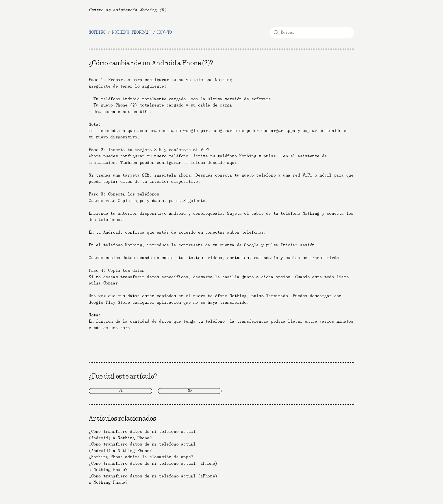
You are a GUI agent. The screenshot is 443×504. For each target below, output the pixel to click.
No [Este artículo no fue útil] (190, 391)
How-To (165, 32)
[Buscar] (312, 33)
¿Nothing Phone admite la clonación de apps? (141, 457)
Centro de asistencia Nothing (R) (128, 10)
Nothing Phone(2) (132, 32)
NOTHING (97, 32)
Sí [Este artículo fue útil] (121, 391)
